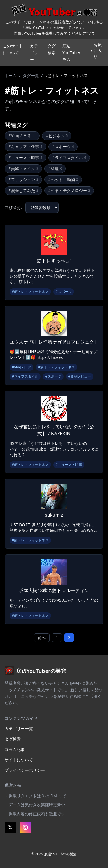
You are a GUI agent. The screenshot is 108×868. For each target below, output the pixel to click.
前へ (42, 638)
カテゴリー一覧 (19, 729)
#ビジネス (57, 136)
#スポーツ (63, 147)
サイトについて (19, 760)
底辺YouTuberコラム (73, 53)
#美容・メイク (23, 168)
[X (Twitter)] (10, 827)
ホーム (11, 75)
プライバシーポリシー (25, 770)
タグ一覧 (31, 75)
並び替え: (13, 207)
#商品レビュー (80, 376)
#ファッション (23, 179)
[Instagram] (25, 827)
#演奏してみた (23, 190)
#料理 (55, 168)
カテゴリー (34, 53)
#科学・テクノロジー (69, 190)
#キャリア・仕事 (25, 147)
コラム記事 (15, 749)
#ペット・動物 (63, 179)
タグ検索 (13, 739)
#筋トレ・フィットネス (30, 292)
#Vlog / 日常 (22, 136)
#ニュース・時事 (25, 158)
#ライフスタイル (69, 158)
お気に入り (96, 51)
